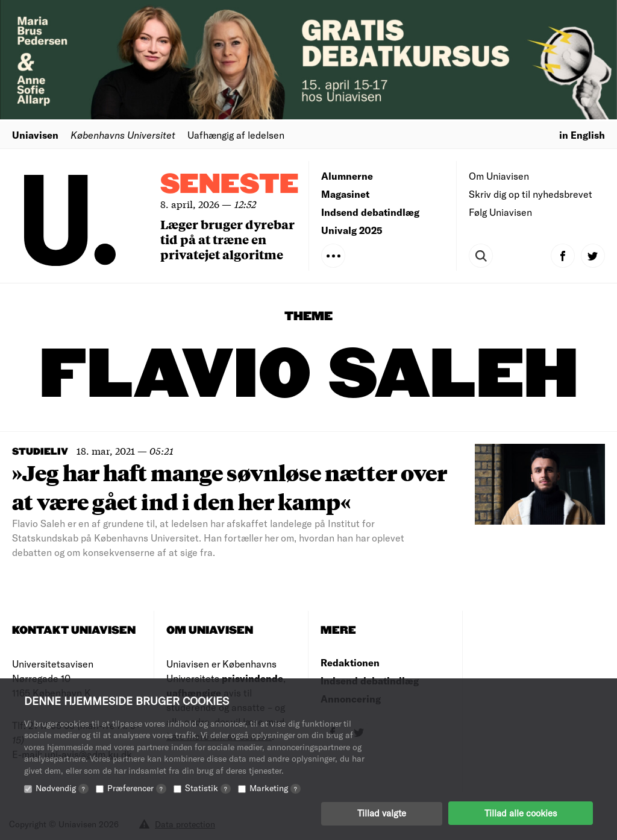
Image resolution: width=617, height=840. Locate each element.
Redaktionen (350, 662)
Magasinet (345, 194)
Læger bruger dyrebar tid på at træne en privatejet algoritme (227, 239)
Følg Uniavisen (500, 212)
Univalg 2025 (352, 230)
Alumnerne (347, 176)
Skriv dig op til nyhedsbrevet (531, 194)
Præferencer (137, 787)
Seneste (230, 185)
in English (582, 135)
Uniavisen (35, 135)
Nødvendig (62, 787)
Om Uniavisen (499, 176)
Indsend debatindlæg (370, 212)
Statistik (208, 787)
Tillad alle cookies (521, 813)
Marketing (275, 787)
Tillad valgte (382, 813)
